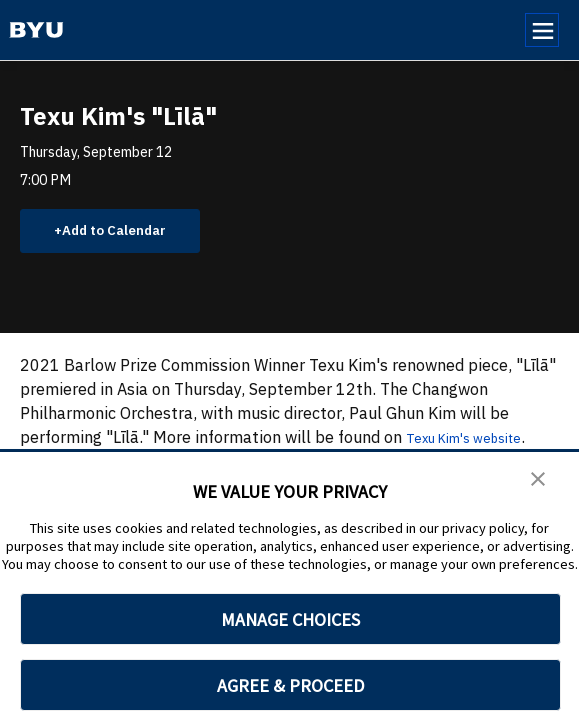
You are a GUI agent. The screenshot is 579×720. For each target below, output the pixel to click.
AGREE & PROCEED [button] (290, 685)
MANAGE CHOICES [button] (290, 619)
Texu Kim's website (477, 442)
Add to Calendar (125, 233)
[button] (539, 481)
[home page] (36, 30)
